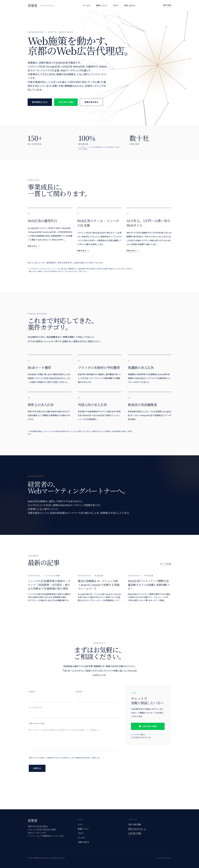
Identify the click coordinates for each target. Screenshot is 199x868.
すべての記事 (166, 564)
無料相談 (167, 5)
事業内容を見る (91, 102)
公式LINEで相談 (66, 102)
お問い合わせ (130, 5)
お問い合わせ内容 (38, 724)
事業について (102, 5)
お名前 (33, 692)
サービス (87, 5)
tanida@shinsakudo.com (141, 740)
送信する (37, 769)
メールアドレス (36, 708)
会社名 (80, 692)
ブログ (116, 5)
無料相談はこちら (40, 102)
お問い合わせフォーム (137, 829)
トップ (80, 824)
